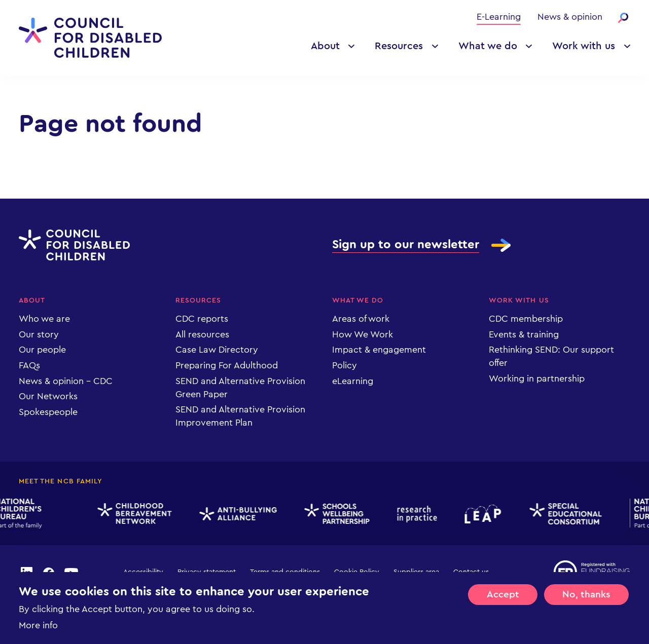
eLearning (353, 381)
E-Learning (499, 17)
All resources (202, 334)
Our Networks (48, 396)
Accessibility (143, 572)
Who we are (44, 319)
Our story (39, 334)
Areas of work (361, 319)
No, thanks (586, 605)
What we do (488, 46)
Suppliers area (416, 572)
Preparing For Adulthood (227, 365)
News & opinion (570, 17)
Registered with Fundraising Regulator (592, 572)
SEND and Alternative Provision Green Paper (240, 388)
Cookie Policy (357, 572)
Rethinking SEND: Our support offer (551, 356)
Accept (503, 605)
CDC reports (202, 319)
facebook (49, 573)
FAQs (29, 365)
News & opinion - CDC (66, 381)
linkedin (26, 573)
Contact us (471, 572)
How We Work (363, 334)
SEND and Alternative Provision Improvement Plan (240, 416)
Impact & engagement (379, 350)
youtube (71, 573)
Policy (345, 365)
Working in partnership (537, 378)
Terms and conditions (285, 572)
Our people (42, 350)
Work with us (584, 46)
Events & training (524, 334)
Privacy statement (207, 572)
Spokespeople (48, 412)
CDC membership (526, 319)
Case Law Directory (217, 350)
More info (38, 636)
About (325, 46)
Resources (399, 46)
